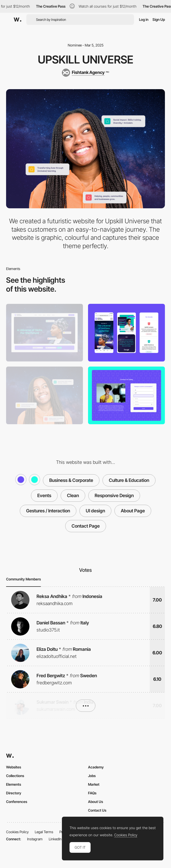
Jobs (92, 776)
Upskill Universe (86, 59)
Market (94, 784)
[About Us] (45, 395)
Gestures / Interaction (48, 511)
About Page (133, 511)
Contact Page (86, 526)
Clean (73, 495)
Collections (15, 776)
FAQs (92, 793)
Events (44, 495)
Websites (14, 767)
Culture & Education (129, 480)
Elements (14, 784)
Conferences (17, 802)
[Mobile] (126, 333)
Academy (96, 767)
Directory (14, 793)
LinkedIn (55, 839)
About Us (96, 802)
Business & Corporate (71, 480)
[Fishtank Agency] (85, 73)
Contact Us (97, 810)
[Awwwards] (18, 20)
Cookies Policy (17, 832)
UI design (95, 511)
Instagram (35, 839)
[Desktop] (45, 333)
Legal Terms (44, 832)
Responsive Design (114, 495)
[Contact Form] (126, 395)
